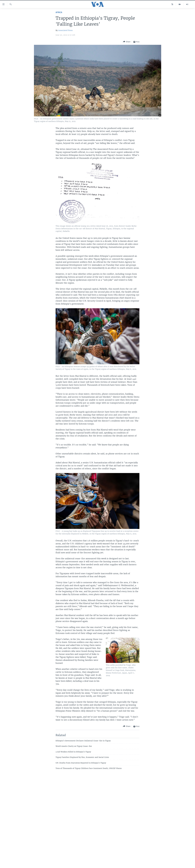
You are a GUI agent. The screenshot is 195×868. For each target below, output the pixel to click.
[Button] (127, 42)
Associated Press (65, 30)
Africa (59, 13)
